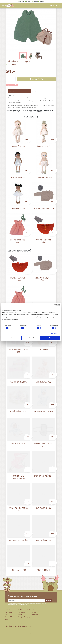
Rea (33, 610)
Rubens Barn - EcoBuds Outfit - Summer (18, 241)
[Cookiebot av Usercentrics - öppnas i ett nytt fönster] (54, 305)
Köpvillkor (7, 610)
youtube (29, 626)
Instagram (22, 626)
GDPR (6, 615)
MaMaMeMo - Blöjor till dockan (19, 382)
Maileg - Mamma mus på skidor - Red (43, 477)
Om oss (7, 619)
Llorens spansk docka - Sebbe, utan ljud (43, 413)
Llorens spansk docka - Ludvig (19, 444)
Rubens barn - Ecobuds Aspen (44, 177)
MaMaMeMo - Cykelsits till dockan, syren (19, 351)
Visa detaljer (54, 333)
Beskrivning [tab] (11, 91)
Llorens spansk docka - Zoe (43, 570)
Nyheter (34, 612)
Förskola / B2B (8, 617)
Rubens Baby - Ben (43, 349)
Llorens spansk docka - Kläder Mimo (19, 540)
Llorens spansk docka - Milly (43, 382)
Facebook (17, 626)
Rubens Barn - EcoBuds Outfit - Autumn (44, 241)
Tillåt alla (51, 338)
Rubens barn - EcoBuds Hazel (18, 146)
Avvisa (11, 338)
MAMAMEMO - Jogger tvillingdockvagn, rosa (19, 477)
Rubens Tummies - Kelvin (19, 570)
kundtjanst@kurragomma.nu (26, 617)
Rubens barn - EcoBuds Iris (44, 146)
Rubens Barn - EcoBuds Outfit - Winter (44, 208)
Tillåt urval (31, 338)
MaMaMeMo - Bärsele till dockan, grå (43, 445)
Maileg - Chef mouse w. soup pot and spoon (19, 509)
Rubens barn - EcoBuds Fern (18, 177)
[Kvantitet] (11, 79)
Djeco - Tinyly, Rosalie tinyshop (19, 411)
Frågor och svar (9, 612)
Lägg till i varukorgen (36, 79)
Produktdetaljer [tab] (36, 91)
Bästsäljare (35, 615)
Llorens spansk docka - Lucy (43, 508)
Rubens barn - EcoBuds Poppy (18, 208)
